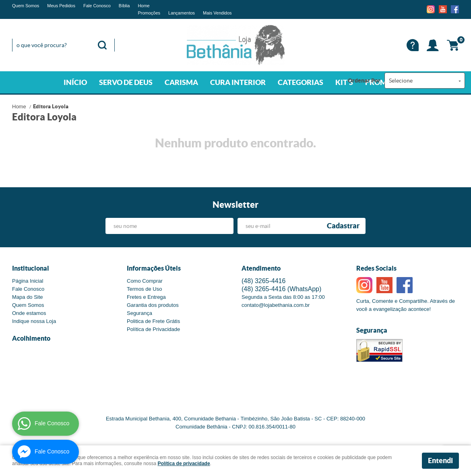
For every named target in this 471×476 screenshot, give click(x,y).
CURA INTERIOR (238, 82)
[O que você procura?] (102, 45)
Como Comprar (145, 281)
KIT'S (344, 82)
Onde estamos (29, 313)
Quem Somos (26, 6)
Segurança (139, 313)
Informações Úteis (154, 268)
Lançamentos (182, 13)
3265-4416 (263, 281)
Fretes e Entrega (146, 297)
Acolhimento (31, 338)
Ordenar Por (364, 81)
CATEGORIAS (301, 82)
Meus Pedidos (61, 6)
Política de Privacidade (153, 329)
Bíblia (124, 6)
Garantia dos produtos (153, 305)
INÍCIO (75, 82)
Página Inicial (28, 281)
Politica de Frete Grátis (153, 321)
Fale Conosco (97, 6)
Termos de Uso (144, 289)
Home (144, 6)
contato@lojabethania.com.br (276, 305)
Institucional (31, 268)
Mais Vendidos (217, 13)
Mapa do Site (28, 297)
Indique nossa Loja (34, 321)
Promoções (149, 13)
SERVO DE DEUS (126, 82)
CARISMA (181, 82)
